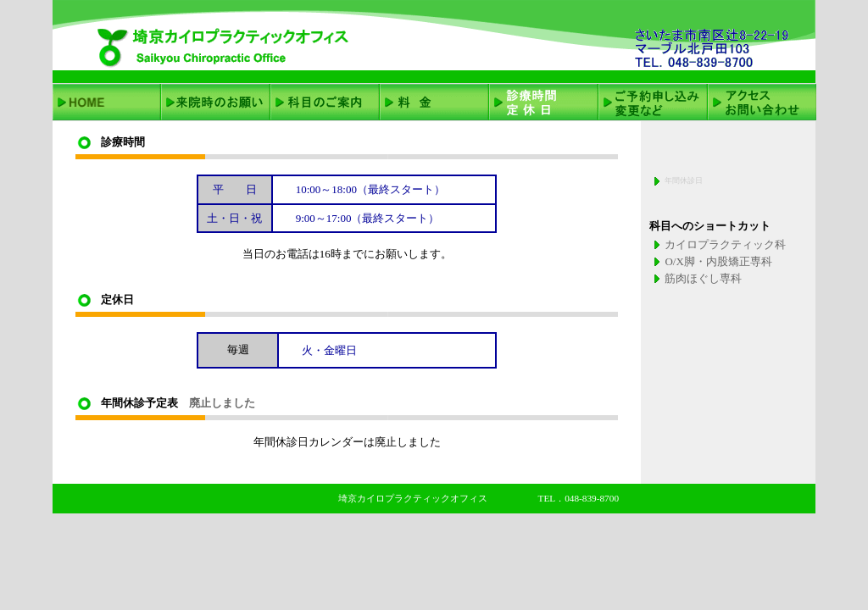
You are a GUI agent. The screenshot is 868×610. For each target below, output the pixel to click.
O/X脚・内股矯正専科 (718, 261)
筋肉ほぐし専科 (703, 278)
